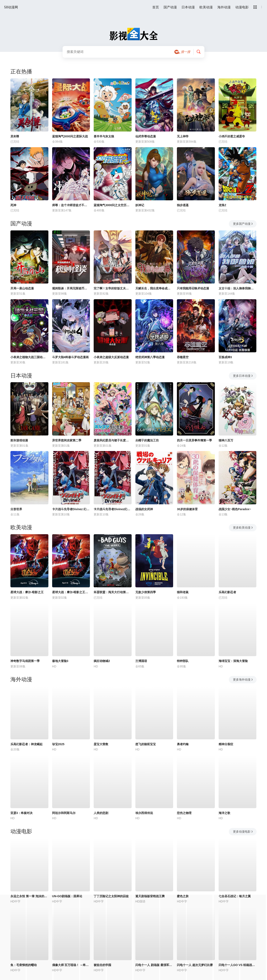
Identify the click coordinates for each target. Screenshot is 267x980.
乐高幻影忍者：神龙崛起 (26, 744)
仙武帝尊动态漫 (146, 136)
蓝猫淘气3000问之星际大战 (70, 136)
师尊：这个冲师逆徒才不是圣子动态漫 (71, 205)
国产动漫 (170, 7)
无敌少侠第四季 (146, 592)
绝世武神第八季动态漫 (150, 357)
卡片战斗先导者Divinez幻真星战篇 (113, 509)
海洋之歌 (224, 813)
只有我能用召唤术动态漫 (193, 288)
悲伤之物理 (184, 813)
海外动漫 (224, 7)
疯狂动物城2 (102, 661)
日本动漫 (188, 7)
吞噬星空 (183, 357)
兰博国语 (141, 661)
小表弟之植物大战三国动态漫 (29, 357)
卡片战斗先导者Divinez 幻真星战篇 (71, 509)
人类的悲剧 (101, 813)
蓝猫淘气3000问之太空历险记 (113, 205)
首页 (156, 7)
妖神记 (140, 205)
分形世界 (16, 509)
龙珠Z (222, 205)
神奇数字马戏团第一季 (25, 661)
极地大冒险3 (60, 661)
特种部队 (183, 661)
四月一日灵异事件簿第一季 (194, 440)
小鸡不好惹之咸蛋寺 (232, 136)
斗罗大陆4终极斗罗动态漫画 (71, 357)
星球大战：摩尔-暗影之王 (27, 592)
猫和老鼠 (183, 592)
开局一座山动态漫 (22, 288)
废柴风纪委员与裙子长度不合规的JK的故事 (113, 440)
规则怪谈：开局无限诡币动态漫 (71, 288)
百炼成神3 (225, 357)
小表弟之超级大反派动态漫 (111, 357)
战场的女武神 (144, 509)
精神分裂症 (226, 744)
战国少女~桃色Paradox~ (235, 509)
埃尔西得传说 (144, 813)
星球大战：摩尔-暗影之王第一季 (71, 592)
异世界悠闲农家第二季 (67, 440)
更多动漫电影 (243, 832)
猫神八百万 (226, 440)
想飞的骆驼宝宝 (146, 744)
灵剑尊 (15, 136)
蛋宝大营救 (101, 744)
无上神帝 (183, 136)
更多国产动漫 (243, 224)
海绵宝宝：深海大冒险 (233, 661)
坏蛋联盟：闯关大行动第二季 (113, 592)
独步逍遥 (183, 205)
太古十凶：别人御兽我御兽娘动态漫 (238, 288)
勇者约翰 (183, 744)
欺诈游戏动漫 (19, 440)
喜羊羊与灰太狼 (104, 136)
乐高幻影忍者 (227, 592)
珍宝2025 (58, 744)
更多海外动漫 (243, 680)
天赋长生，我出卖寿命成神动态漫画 (154, 288)
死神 (13, 205)
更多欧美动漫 (243, 528)
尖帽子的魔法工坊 (147, 440)
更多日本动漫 (243, 376)
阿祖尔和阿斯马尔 (64, 813)
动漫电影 (242, 7)
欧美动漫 (206, 7)
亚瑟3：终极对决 (21, 813)
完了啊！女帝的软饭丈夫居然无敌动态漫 (113, 288)
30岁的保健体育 (187, 509)
